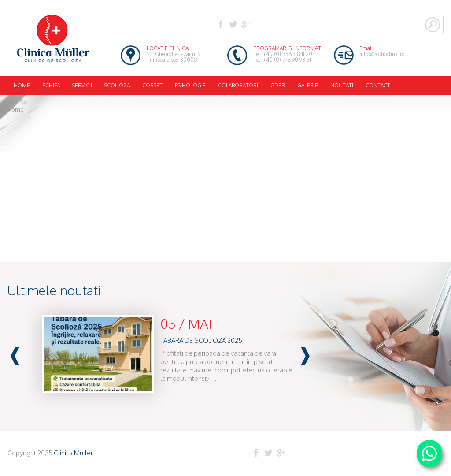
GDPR (278, 85)
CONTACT (378, 85)
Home (16, 109)
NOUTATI (342, 85)
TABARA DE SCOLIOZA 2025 (201, 340)
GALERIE (308, 85)
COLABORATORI (238, 85)
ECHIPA (51, 85)
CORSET (152, 85)
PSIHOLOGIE (190, 85)
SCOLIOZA (117, 85)
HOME (22, 85)
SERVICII (82, 85)
